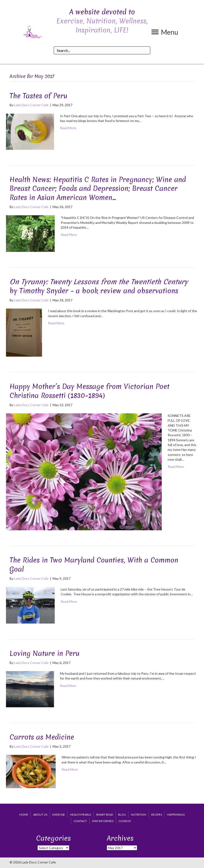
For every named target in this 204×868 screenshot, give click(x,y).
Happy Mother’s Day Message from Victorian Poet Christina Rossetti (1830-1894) (89, 391)
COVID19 (125, 821)
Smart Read (105, 815)
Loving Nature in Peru (45, 653)
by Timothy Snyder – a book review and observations (99, 286)
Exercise (59, 815)
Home (24, 815)
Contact (80, 821)
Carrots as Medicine (42, 737)
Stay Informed (103, 821)
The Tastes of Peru (38, 96)
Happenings (176, 815)
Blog (122, 815)
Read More (68, 128)
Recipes (157, 815)
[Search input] (102, 50)
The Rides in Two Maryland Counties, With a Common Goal (94, 565)
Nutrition (139, 815)
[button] (165, 32)
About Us (40, 815)
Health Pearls (81, 815)
